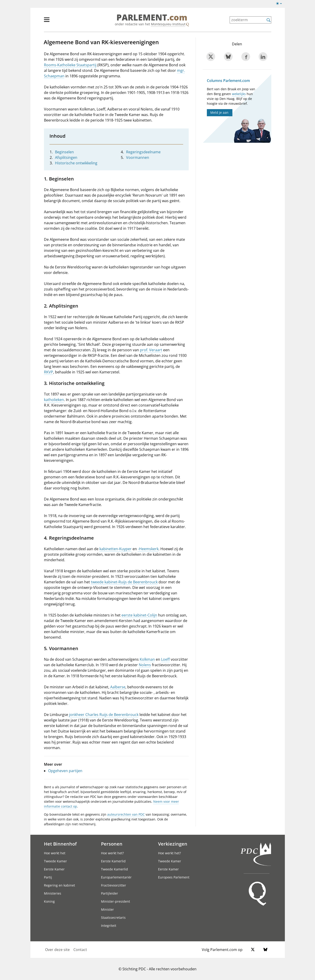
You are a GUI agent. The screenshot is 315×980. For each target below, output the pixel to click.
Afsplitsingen (66, 157)
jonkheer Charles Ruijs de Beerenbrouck (104, 715)
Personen (112, 844)
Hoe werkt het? (112, 853)
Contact (80, 950)
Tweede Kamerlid (114, 869)
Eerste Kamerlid (113, 861)
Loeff (165, 659)
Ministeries (53, 893)
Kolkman (147, 659)
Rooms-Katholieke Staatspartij (70, 65)
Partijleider (110, 893)
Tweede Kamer (55, 861)
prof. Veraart (151, 350)
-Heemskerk (148, 549)
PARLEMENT (152, 17)
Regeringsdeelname (143, 152)
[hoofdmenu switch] (47, 22)
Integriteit (109, 926)
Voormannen (138, 157)
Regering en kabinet (59, 885)
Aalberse (118, 687)
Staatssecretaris (113, 917)
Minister (107, 909)
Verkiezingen (173, 844)
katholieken (54, 400)
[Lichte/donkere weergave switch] (280, 4)
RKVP (49, 372)
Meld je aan (219, 112)
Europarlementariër (116, 877)
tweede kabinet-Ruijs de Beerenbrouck (124, 582)
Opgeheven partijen (65, 771)
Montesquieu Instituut (168, 24)
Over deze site (57, 950)
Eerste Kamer (54, 869)
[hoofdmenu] (62, 22)
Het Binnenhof (60, 844)
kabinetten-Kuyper (116, 549)
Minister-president (116, 901)
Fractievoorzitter (114, 885)
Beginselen (64, 152)
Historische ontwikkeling (76, 163)
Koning (49, 901)
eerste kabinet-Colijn (139, 615)
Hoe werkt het (55, 853)
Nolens (145, 665)
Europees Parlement (174, 877)
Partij (48, 877)
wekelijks (239, 94)
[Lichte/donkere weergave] (280, 4)
